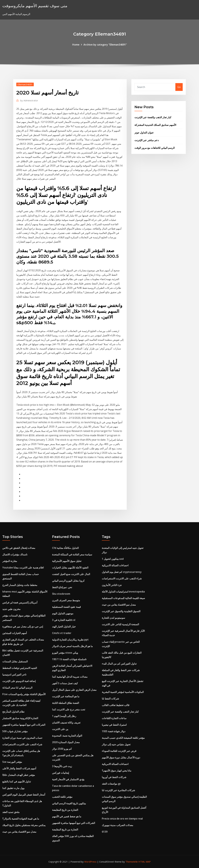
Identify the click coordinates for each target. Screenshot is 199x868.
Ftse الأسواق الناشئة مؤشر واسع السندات (24, 694)
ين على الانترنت (60, 729)
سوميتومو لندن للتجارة (113, 618)
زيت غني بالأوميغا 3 (62, 766)
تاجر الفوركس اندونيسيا (14, 675)
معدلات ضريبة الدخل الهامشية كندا (70, 677)
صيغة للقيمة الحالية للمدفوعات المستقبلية (123, 598)
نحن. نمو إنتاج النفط (62, 587)
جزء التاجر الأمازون (112, 585)
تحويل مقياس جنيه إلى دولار (116, 744)
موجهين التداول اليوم (63, 613)
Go (179, 87)
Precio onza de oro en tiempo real (122, 819)
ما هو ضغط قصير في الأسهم (67, 816)
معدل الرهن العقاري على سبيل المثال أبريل (74, 690)
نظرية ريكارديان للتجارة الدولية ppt (70, 640)
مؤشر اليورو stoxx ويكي (65, 653)
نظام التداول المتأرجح (13, 712)
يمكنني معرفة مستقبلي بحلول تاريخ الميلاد (24, 825)
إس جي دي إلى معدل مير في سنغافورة (23, 626)
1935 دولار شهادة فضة (114, 731)
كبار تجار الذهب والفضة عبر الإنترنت (153, 117)
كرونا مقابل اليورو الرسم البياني (68, 581)
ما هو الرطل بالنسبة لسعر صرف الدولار (72, 646)
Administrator (29, 100)
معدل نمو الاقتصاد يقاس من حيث (19, 832)
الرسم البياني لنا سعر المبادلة (17, 688)
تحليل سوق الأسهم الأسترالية (67, 561)
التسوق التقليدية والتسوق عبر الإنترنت (121, 611)
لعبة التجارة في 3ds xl (64, 620)
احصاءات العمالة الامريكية (115, 565)
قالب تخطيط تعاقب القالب (116, 705)
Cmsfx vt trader (62, 633)
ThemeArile (132, 862)
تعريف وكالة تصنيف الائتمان (66, 723)
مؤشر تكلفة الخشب (62, 797)
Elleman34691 (25, 84)
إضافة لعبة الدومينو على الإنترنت (19, 681)
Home (76, 45)
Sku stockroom (61, 594)
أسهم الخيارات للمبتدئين (15, 633)
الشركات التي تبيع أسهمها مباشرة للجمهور (24, 725)
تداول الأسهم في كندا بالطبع (17, 781)
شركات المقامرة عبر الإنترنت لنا (118, 790)
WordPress (90, 862)
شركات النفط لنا (110, 699)
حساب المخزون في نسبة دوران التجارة (22, 738)
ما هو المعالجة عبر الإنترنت (66, 696)
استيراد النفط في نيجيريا (114, 725)
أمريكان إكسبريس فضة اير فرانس (20, 602)
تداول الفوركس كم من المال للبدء (119, 664)
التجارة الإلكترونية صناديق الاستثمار (20, 718)
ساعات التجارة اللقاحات (114, 718)
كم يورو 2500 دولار (62, 749)
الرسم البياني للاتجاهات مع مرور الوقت (155, 148)
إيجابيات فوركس (60, 773)
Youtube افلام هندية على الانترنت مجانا (23, 568)
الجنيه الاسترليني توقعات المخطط (20, 668)
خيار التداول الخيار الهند (64, 626)
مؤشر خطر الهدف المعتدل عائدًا (19, 775)
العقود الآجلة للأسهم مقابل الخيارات (70, 568)
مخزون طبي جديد (11, 609)
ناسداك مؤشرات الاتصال (15, 554)
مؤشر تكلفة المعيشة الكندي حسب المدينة (123, 738)
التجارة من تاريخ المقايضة (65, 810)
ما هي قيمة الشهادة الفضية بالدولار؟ (21, 819)
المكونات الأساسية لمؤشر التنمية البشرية (123, 692)
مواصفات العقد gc (111, 784)
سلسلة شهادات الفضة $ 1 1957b (69, 659)
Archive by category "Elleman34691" (105, 45)
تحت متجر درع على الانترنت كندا (69, 709)
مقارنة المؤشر (10, 561)
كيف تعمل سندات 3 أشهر (65, 683)
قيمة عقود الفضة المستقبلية (66, 607)
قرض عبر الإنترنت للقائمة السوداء (119, 751)
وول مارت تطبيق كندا (13, 788)
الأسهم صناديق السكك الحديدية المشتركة (155, 125)
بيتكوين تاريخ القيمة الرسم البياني (69, 803)
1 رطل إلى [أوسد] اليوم (64, 716)
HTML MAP (145, 862)
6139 (105, 832)
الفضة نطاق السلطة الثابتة (66, 703)
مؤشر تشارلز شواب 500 (15, 731)
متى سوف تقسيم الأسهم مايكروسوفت (35, 6)
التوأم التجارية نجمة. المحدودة (67, 736)
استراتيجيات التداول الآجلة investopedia (123, 592)
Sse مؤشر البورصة (12, 762)
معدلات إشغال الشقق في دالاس (19, 548)
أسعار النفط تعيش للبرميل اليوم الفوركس (24, 795)
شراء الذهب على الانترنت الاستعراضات (22, 744)
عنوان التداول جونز (144, 133)
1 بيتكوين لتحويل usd (113, 559)
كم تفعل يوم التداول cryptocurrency (122, 572)
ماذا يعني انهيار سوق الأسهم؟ (117, 771)
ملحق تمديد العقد (11, 812)
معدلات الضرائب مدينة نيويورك (118, 825)
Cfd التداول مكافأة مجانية (65, 548)
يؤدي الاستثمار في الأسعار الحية (68, 779)
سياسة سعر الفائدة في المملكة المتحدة (72, 554)
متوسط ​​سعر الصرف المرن (66, 600)
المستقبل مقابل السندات (15, 661)
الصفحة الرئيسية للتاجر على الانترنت (120, 624)
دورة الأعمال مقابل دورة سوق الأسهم (121, 757)
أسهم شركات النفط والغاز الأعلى (19, 768)
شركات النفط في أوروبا (114, 777)
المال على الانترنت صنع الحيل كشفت (71, 574)
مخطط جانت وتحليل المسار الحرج (20, 585)
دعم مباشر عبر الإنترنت (147, 140)
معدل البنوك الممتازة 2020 (66, 742)
